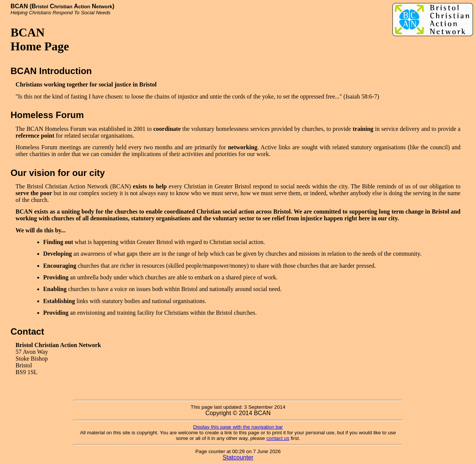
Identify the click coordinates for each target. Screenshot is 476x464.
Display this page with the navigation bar (238, 427)
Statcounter (238, 457)
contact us (278, 438)
